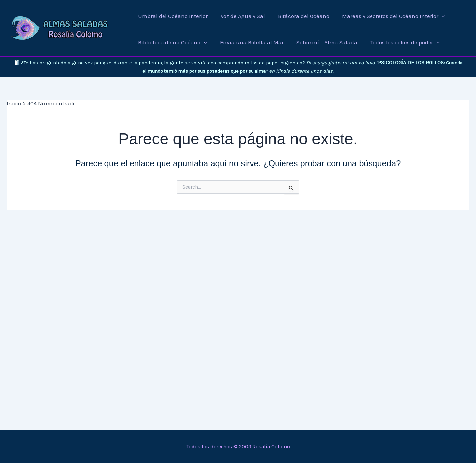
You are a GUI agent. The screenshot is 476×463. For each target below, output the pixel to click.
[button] (440, 16)
